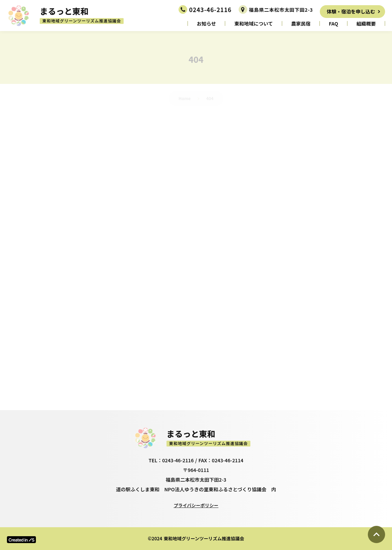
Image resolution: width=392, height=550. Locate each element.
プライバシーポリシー (196, 505)
